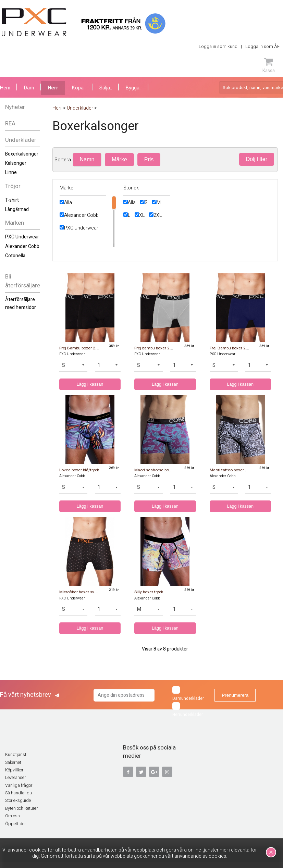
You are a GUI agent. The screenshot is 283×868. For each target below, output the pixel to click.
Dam (29, 88)
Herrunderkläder (188, 710)
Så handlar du (19, 793)
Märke (119, 159)
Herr (53, 88)
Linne (11, 172)
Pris (149, 159)
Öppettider (15, 824)
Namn (87, 159)
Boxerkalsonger (22, 154)
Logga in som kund (218, 46)
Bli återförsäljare (23, 281)
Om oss (13, 816)
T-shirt (12, 200)
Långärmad (17, 209)
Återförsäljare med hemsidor (21, 303)
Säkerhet (13, 762)
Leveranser (15, 778)
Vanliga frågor (19, 785)
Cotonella (15, 256)
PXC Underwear (22, 237)
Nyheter (15, 107)
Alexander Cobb (22, 246)
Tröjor (13, 186)
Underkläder (21, 140)
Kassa (269, 65)
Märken (15, 223)
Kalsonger (16, 163)
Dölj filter (257, 159)
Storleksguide (18, 801)
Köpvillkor (14, 770)
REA (10, 123)
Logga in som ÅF (262, 46)
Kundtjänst (16, 755)
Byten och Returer (21, 808)
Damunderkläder (188, 694)
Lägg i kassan (90, 384)
